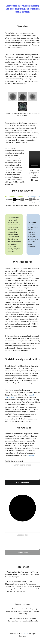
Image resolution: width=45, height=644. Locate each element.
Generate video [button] (23, 483)
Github (31, 455)
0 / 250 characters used (14, 461)
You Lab (25, 634)
